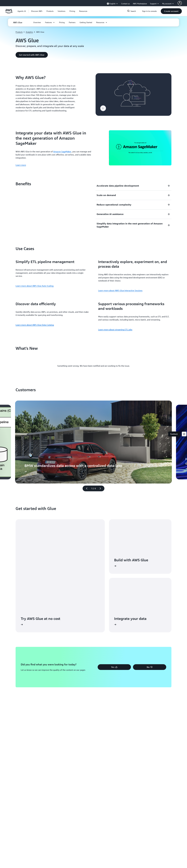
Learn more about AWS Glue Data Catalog (35, 325)
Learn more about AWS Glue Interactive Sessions (120, 290)
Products (19, 32)
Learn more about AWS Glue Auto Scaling (35, 286)
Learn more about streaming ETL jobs (115, 330)
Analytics (29, 32)
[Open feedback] (184, 434)
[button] (37, 11)
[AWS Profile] (180, 3)
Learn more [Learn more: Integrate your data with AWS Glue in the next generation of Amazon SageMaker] (21, 165)
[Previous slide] (86, 488)
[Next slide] (101, 488)
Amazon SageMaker (62, 152)
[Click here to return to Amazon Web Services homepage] (9, 13)
